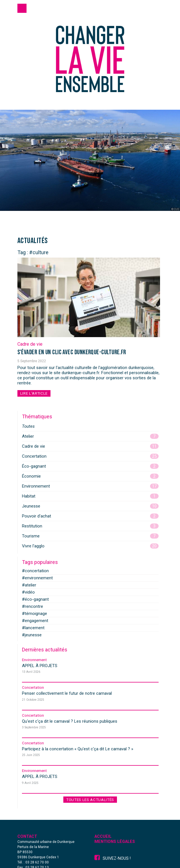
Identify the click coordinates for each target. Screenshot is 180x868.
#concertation (35, 571)
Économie (90, 476)
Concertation (90, 456)
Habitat (90, 496)
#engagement (35, 621)
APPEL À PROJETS (40, 666)
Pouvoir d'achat (90, 516)
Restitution (90, 526)
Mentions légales (115, 842)
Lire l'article (34, 393)
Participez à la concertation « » (78, 749)
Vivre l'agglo (90, 546)
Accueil (103, 837)
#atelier (29, 585)
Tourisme (90, 536)
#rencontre (33, 606)
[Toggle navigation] (22, 8)
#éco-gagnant (35, 599)
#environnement (37, 578)
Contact (27, 837)
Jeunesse (90, 506)
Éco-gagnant (90, 466)
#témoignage (35, 614)
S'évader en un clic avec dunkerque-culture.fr (72, 352)
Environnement (90, 486)
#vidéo (28, 592)
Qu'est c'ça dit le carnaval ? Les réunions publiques (70, 721)
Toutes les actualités (90, 800)
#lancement (33, 628)
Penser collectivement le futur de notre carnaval (67, 693)
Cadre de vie (30, 344)
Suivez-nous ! (113, 858)
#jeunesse (32, 635)
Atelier (90, 436)
